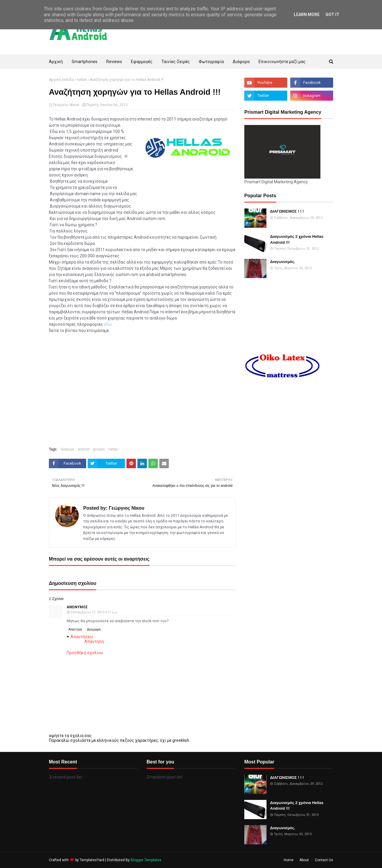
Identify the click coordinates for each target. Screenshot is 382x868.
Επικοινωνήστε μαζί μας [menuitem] (282, 62)
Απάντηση (75, 629)
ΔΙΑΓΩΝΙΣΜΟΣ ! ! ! (287, 211)
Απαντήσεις (82, 637)
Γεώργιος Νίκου (66, 105)
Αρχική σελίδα (61, 80)
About (304, 860)
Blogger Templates (146, 860)
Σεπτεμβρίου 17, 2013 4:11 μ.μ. (94, 612)
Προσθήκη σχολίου (85, 653)
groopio (99, 449)
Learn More (307, 15)
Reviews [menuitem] (114, 62)
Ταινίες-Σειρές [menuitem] (176, 62)
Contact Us (324, 860)
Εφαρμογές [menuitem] (142, 62)
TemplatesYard (92, 860)
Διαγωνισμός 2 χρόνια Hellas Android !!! (297, 239)
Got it (332, 15)
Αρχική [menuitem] (56, 62)
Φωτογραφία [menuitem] (211, 62)
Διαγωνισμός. (283, 262)
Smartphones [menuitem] (85, 62)
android (84, 449)
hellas (82, 80)
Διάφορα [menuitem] (241, 62)
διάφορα (68, 449)
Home (289, 860)
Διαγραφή (94, 629)
